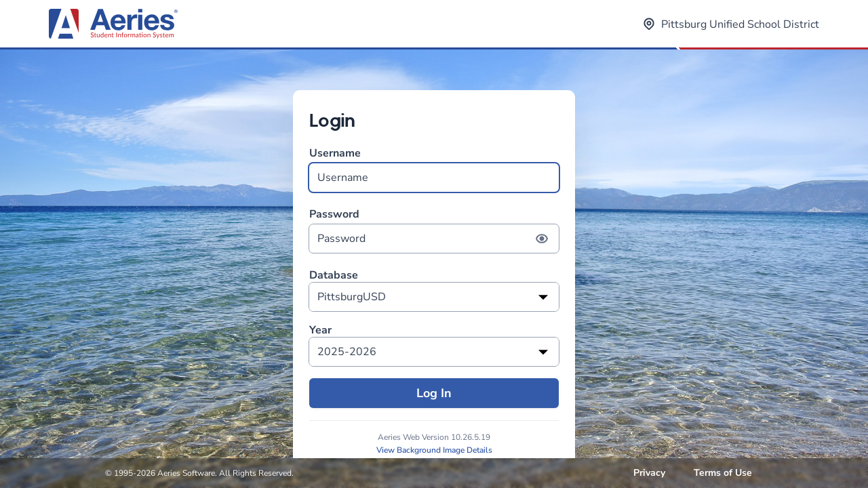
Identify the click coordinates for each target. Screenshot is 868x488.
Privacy (649, 473)
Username (434, 169)
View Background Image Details (434, 450)
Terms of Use (723, 473)
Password (434, 230)
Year (320, 330)
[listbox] (434, 297)
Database (334, 276)
